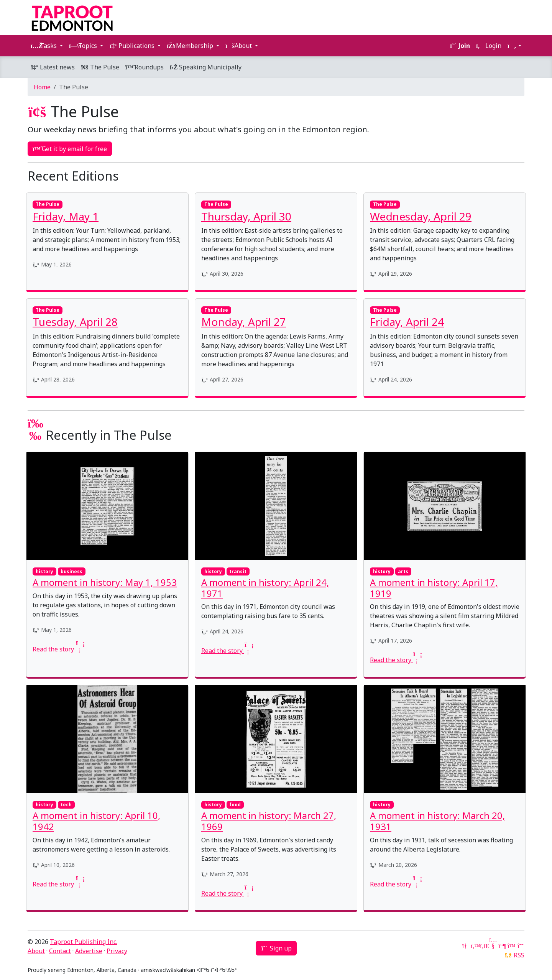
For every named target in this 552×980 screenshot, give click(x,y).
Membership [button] (191, 46)
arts (403, 571)
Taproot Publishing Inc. (84, 942)
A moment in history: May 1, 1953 (105, 582)
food (235, 805)
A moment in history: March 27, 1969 (269, 821)
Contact (60, 951)
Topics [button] (84, 46)
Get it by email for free (70, 149)
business (71, 571)
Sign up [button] (276, 948)
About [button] (239, 46)
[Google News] (465, 946)
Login (489, 46)
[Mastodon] (502, 946)
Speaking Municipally (206, 67)
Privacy (117, 951)
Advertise (89, 951)
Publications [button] (133, 46)
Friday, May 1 (66, 216)
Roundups (145, 67)
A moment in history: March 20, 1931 (437, 821)
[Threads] (521, 946)
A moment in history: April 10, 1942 (96, 821)
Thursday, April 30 (246, 216)
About (36, 951)
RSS (519, 955)
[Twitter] (475, 946)
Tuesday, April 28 (75, 322)
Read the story (58, 649)
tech (66, 805)
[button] (514, 46)
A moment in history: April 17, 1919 (434, 588)
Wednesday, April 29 (421, 216)
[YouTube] (493, 946)
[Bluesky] (511, 946)
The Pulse (100, 67)
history (44, 571)
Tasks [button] (44, 46)
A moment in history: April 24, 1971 (265, 588)
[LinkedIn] (484, 946)
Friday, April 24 (407, 322)
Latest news (53, 67)
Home (42, 87)
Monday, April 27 (244, 322)
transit (238, 571)
